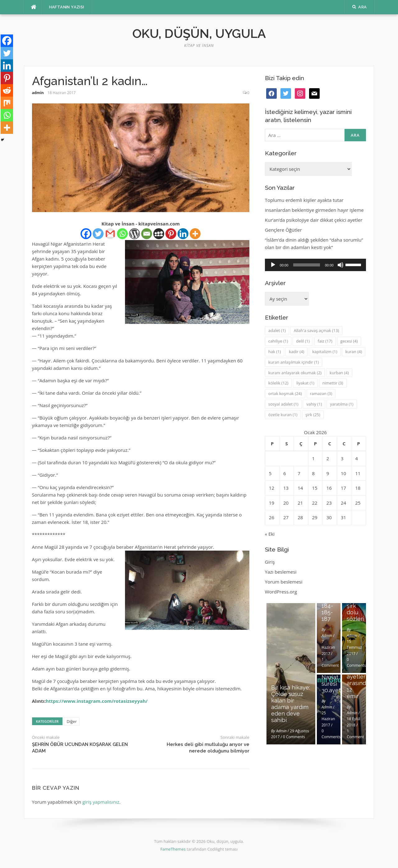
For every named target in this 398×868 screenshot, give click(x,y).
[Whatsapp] (122, 234)
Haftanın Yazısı (67, 7)
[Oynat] (273, 265)
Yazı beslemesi (281, 572)
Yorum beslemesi (284, 582)
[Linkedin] (183, 234)
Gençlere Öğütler (283, 230)
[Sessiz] (340, 265)
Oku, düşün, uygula (199, 33)
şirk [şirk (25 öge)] (313, 415)
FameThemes (173, 849)
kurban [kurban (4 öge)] (339, 373)
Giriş (270, 562)
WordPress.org (281, 592)
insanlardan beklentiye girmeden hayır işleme (314, 210)
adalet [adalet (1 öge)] (277, 330)
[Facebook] (86, 234)
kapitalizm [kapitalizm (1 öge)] (325, 352)
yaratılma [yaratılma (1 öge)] (342, 404)
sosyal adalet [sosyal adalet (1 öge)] (283, 404)
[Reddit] (7, 90)
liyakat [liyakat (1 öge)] (305, 383)
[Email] (147, 234)
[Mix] (7, 103)
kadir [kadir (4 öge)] (296, 352)
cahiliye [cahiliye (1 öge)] (278, 341)
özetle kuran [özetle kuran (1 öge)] (283, 415)
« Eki (270, 534)
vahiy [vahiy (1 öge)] (314, 404)
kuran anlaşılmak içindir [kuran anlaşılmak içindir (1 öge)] (294, 362)
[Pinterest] (171, 234)
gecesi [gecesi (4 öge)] (349, 341)
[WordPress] (134, 234)
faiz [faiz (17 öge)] (325, 341)
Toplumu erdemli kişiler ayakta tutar (304, 200)
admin (38, 93)
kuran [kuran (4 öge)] (354, 352)
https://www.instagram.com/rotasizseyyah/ (97, 701)
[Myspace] (159, 234)
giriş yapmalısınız (101, 802)
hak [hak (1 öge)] (275, 352)
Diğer (72, 721)
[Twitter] (98, 234)
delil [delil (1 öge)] (303, 341)
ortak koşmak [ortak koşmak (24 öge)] (285, 393)
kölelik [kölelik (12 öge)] (278, 383)
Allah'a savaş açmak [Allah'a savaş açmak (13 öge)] (317, 330)
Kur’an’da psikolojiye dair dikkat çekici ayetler (314, 220)
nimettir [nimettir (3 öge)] (333, 383)
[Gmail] (110, 234)
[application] (315, 265)
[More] (195, 234)
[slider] (307, 265)
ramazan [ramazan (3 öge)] (321, 393)
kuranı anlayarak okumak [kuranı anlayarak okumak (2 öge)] (295, 373)
